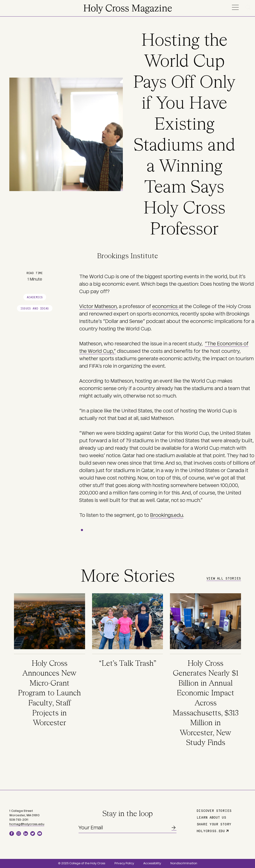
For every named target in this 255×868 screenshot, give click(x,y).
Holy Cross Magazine (128, 9)
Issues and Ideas (35, 308)
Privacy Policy (124, 863)
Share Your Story (214, 824)
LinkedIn (26, 834)
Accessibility (152, 863)
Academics (35, 297)
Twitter (33, 834)
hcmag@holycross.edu (27, 824)
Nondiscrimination (184, 863)
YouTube (40, 834)
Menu (235, 7)
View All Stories (224, 578)
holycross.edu (211, 831)
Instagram (19, 834)
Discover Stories (214, 810)
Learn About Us (212, 817)
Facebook (12, 834)
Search (249, 7)
